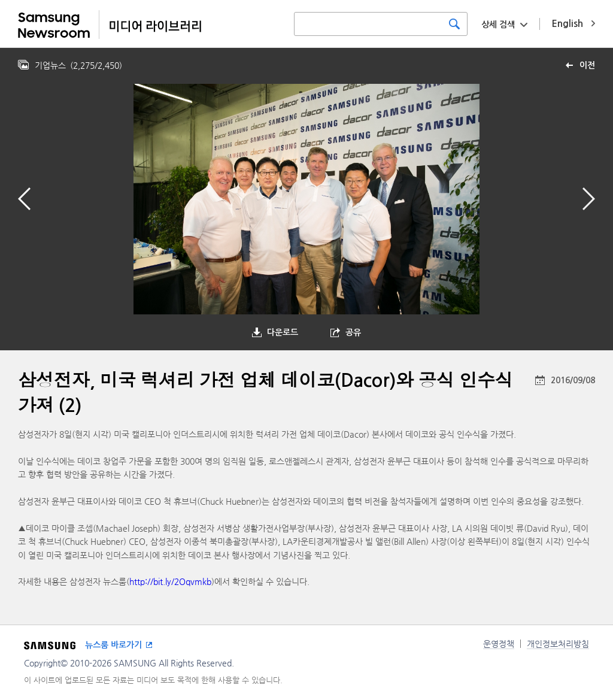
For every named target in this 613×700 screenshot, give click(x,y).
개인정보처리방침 (558, 644)
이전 (587, 65)
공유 (353, 332)
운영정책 (499, 644)
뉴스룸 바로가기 (113, 645)
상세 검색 (498, 25)
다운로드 (283, 332)
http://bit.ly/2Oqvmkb (170, 581)
